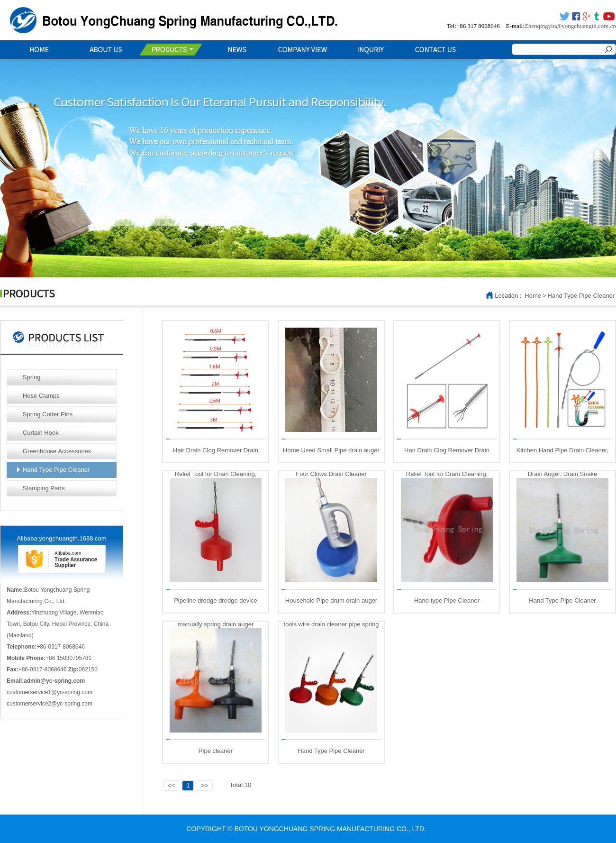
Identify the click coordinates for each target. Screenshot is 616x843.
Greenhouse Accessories (57, 451)
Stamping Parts (44, 488)
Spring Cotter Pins (48, 414)
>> (204, 785)
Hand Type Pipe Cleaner (581, 296)
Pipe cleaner (216, 751)
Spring (32, 377)
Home (533, 296)
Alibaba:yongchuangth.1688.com (61, 538)
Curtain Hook (41, 433)
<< (171, 785)
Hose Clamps (41, 396)
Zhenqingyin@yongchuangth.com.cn (570, 26)
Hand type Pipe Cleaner (447, 600)
